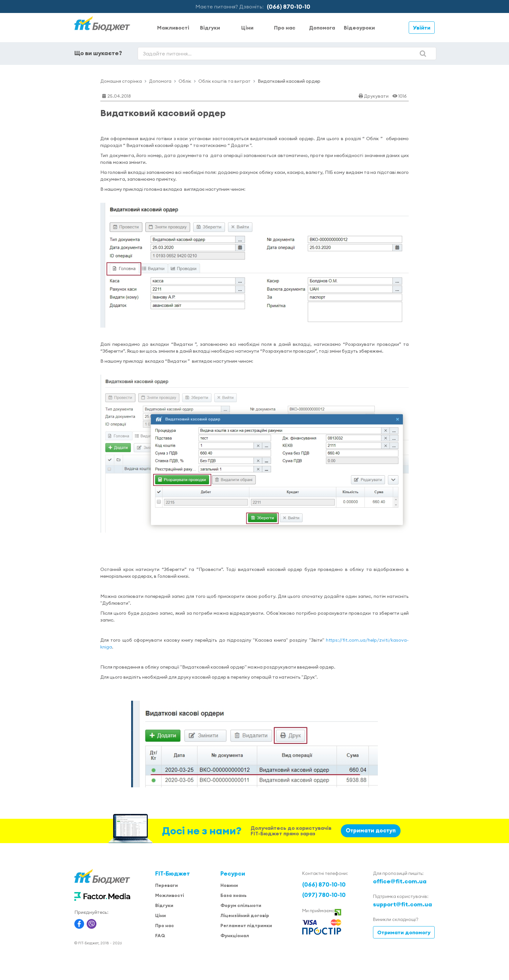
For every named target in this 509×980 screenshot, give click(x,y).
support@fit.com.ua (403, 904)
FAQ (160, 936)
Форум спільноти (241, 905)
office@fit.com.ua (400, 881)
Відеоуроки (359, 28)
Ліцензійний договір (245, 915)
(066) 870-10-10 (289, 7)
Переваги (167, 885)
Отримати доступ (371, 830)
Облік (185, 81)
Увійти (422, 28)
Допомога (322, 28)
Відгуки (210, 28)
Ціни (247, 28)
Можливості (173, 28)
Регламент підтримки (246, 926)
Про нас (285, 28)
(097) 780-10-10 (324, 895)
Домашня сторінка (121, 81)
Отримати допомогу (404, 932)
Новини (229, 885)
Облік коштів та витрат (224, 81)
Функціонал (235, 936)
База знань (234, 895)
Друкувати (376, 96)
